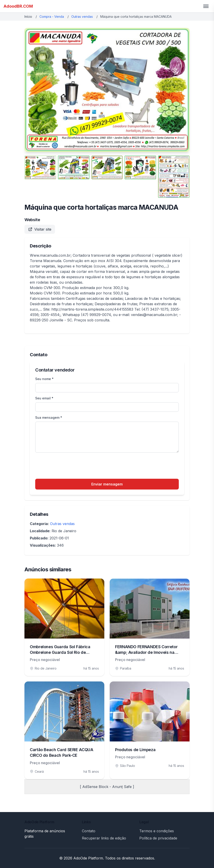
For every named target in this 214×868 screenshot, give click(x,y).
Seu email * (44, 398)
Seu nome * (44, 379)
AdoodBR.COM (18, 6)
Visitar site (40, 229)
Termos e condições (157, 831)
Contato (89, 831)
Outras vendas (82, 17)
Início (28, 17)
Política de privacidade (158, 838)
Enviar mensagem (107, 484)
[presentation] (69, 466)
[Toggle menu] (206, 6)
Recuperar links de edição (104, 838)
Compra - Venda (52, 17)
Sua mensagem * (49, 417)
